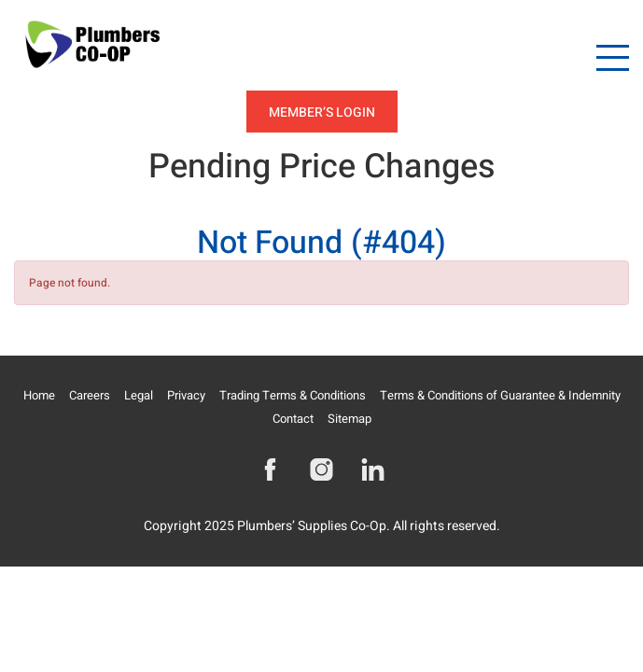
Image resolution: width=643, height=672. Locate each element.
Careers (90, 395)
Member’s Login (322, 112)
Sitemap (349, 419)
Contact (293, 419)
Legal (139, 395)
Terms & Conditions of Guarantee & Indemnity (500, 395)
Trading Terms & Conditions (293, 395)
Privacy (186, 395)
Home (39, 395)
